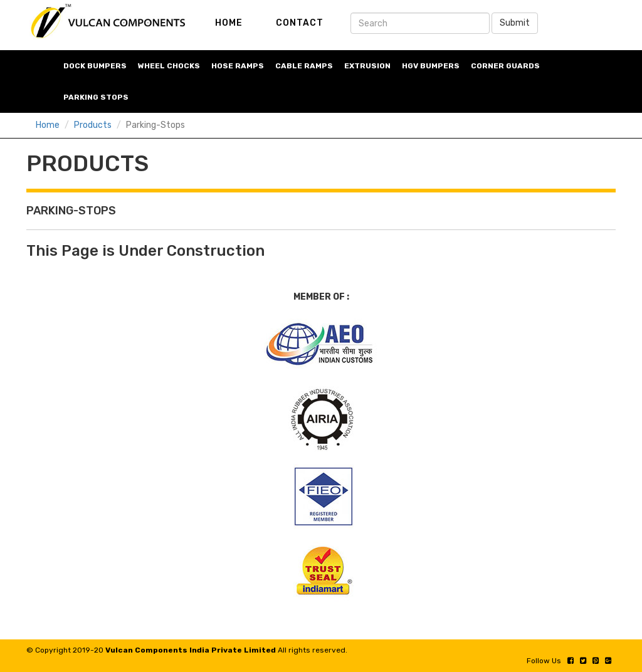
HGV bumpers (431, 66)
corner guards (505, 66)
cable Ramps (304, 66)
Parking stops (96, 97)
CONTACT (300, 23)
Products (93, 125)
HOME (229, 23)
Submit (515, 23)
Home (48, 125)
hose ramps (238, 66)
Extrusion (367, 66)
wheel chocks (169, 66)
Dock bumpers (95, 66)
